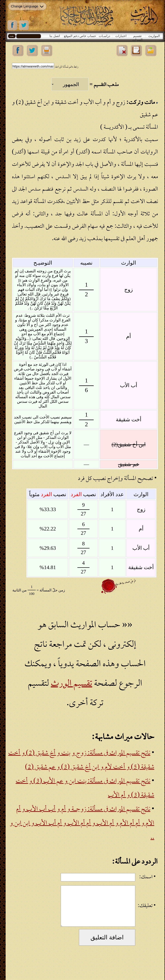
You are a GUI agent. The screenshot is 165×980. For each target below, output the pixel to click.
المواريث (154, 36)
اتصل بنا (55, 36)
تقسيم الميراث (137, 37)
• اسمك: (147, 877)
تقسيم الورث (71, 684)
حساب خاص (88, 36)
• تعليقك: (147, 906)
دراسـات (104, 36)
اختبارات (121, 36)
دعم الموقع (71, 36)
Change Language (27, 6)
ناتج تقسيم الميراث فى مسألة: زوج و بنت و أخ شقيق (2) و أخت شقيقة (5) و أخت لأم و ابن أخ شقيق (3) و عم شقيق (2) (81, 760)
